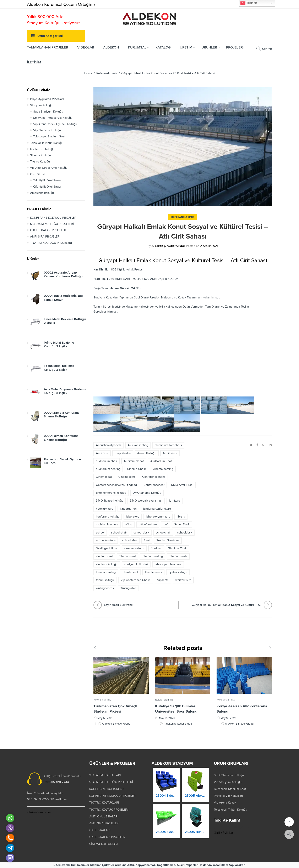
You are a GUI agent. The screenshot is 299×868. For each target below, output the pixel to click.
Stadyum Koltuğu (41, 105)
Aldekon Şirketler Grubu (168, 246)
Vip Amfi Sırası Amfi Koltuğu (49, 168)
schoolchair (163, 533)
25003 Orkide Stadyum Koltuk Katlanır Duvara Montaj (166, 799)
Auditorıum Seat (161, 461)
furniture (175, 501)
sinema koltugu (134, 548)
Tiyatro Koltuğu (40, 162)
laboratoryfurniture (158, 517)
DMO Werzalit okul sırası (146, 501)
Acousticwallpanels (108, 445)
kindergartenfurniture (157, 509)
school (100, 533)
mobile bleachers (107, 524)
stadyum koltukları (136, 564)
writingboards (105, 588)
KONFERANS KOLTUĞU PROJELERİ (54, 218)
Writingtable (128, 588)
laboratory (133, 517)
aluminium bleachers (168, 445)
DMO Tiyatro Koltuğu (110, 501)
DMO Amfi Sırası (182, 485)
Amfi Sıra (102, 453)
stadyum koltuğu (107, 564)
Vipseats (163, 580)
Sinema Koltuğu (40, 155)
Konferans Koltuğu (42, 149)
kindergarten (128, 509)
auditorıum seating (108, 469)
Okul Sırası (37, 174)
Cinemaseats (127, 477)
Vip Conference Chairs (136, 580)
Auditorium (170, 453)
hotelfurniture (105, 509)
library (181, 517)
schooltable (130, 540)
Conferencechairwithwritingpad (116, 485)
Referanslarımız (107, 73)
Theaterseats (153, 572)
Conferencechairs (154, 477)
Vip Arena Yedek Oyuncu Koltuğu (55, 124)
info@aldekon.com (39, 812)
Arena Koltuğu (147, 453)
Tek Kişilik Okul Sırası (47, 180)
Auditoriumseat (134, 461)
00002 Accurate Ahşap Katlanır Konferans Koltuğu (63, 278)
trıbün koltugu (105, 580)
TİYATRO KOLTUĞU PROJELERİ (51, 243)
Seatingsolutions (107, 548)
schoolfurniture (106, 540)
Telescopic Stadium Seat (49, 136)
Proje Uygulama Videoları (47, 99)
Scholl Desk (182, 524)
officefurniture (148, 524)
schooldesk (185, 533)
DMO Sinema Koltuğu (147, 493)
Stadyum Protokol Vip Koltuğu (53, 118)
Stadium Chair (178, 548)
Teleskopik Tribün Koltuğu (47, 143)
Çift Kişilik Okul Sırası (47, 187)
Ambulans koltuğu (42, 193)
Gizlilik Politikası (224, 833)
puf (165, 524)
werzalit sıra (183, 580)
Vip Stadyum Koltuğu (47, 130)
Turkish (249, 3)
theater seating (106, 572)
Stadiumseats (178, 556)
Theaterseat (130, 572)
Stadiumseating (153, 556)
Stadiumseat (128, 556)
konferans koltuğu (108, 517)
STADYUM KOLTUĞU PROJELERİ (52, 224)
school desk (141, 533)
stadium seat (104, 556)
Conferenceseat (154, 485)
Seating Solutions (168, 540)
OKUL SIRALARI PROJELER (48, 230)
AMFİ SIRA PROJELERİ (45, 237)
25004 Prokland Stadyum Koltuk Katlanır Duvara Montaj (166, 836)
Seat (147, 540)
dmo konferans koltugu (111, 493)
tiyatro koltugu (178, 572)
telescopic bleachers (168, 564)
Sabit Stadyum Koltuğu (48, 112)
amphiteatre (123, 453)
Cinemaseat (104, 477)
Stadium (156, 548)
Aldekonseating (138, 445)
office (129, 524)
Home (88, 73)
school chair (119, 533)
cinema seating (163, 469)
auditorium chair (107, 461)
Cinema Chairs (137, 469)
